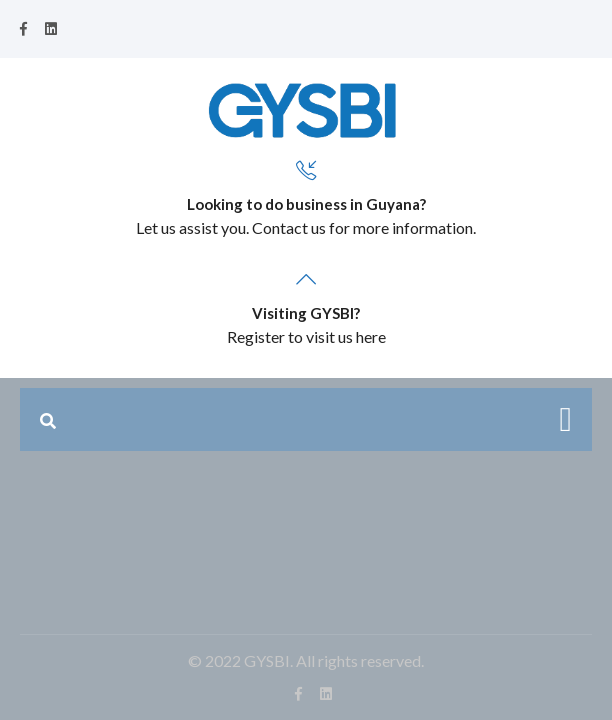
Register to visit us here (306, 336)
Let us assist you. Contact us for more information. (306, 227)
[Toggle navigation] (566, 419)
